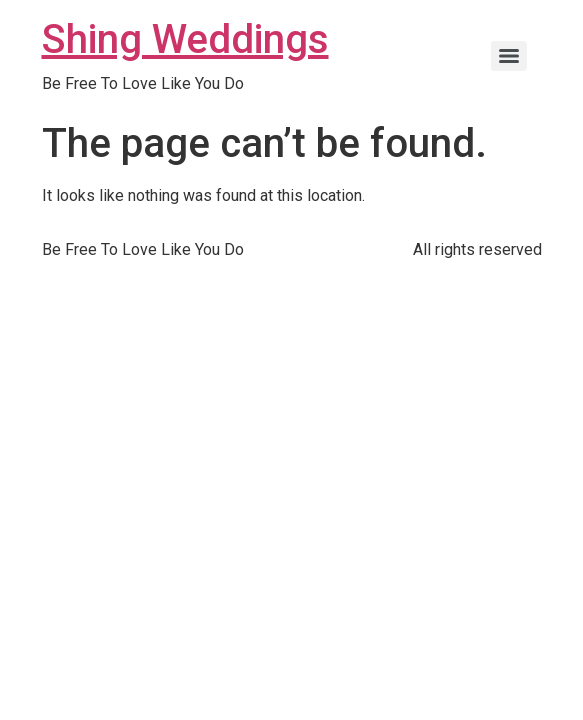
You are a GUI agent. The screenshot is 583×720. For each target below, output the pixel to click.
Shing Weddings (185, 39)
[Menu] (509, 56)
